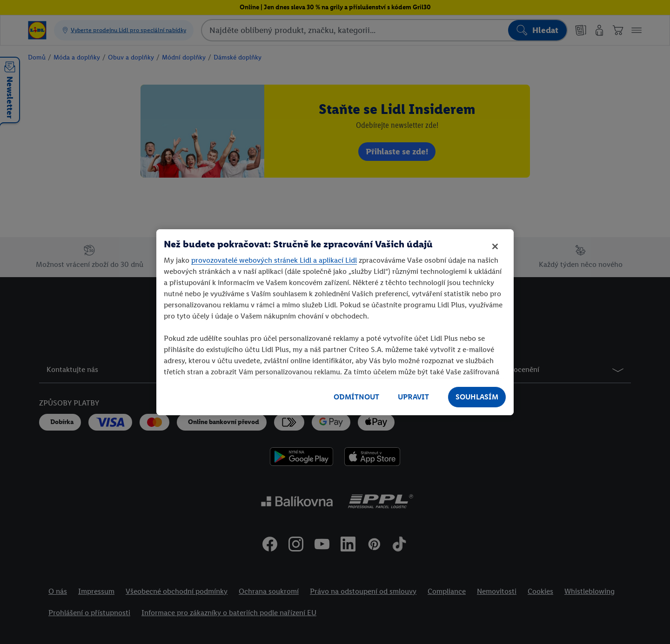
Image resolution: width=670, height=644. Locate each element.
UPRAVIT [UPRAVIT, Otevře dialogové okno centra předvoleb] (413, 397)
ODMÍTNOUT (356, 397)
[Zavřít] (495, 246)
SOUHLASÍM (477, 397)
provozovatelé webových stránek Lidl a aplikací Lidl (274, 260)
